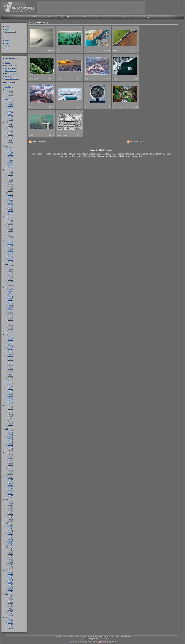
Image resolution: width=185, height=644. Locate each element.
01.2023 (10, 167)
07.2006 (10, 557)
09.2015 (10, 341)
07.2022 (10, 180)
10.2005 (10, 575)
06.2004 (10, 606)
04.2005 (10, 586)
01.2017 (10, 309)
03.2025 (10, 116)
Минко (31, 51)
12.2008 (10, 501)
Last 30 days (9, 87)
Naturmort (87, 154)
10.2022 (10, 175)
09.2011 (10, 436)
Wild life (72, 154)
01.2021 (10, 214)
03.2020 (10, 234)
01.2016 (10, 332)
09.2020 (10, 224)
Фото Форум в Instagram (109, 642)
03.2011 (10, 446)
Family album (125, 156)
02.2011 (10, 448)
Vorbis (31, 135)
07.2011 (10, 439)
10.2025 (10, 104)
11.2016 (10, 314)
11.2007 (10, 527)
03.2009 (10, 494)
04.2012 (10, 421)
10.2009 (10, 481)
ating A (8, 76)
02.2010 (10, 472)
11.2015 (10, 338)
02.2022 (10, 189)
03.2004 (10, 612)
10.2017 (10, 293)
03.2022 (10, 187)
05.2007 (10, 537)
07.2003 (10, 628)
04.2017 (10, 303)
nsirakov (60, 79)
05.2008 (10, 514)
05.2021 (10, 207)
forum (99, 17)
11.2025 (10, 102)
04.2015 (10, 350)
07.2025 (10, 109)
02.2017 (10, 307)
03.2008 (10, 517)
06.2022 (10, 182)
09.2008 (10, 507)
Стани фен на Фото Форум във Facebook (83, 642)
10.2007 (10, 528)
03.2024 (10, 140)
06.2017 (10, 300)
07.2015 (10, 345)
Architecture (97, 154)
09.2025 (10, 106)
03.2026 (10, 93)
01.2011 (10, 450)
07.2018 (10, 274)
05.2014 (10, 372)
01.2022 (10, 191)
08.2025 (10, 108)
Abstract (68, 156)
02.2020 (10, 236)
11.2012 (10, 409)
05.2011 (10, 443)
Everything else (78, 156)
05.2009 (10, 490)
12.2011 (10, 430)
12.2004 (10, 596)
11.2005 (10, 574)
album (50, 17)
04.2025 (10, 115)
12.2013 (10, 383)
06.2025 (10, 111)
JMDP (115, 51)
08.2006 (10, 555)
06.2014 (10, 370)
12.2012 (10, 407)
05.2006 (10, 561)
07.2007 (10, 534)
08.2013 (10, 390)
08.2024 (10, 131)
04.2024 (10, 138)
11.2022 (10, 173)
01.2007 (10, 544)
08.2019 (10, 249)
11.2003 (10, 621)
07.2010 (10, 463)
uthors (7, 63)
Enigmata (88, 79)
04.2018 (10, 280)
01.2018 (10, 285)
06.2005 (10, 583)
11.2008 (10, 503)
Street (33, 154)
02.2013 (10, 401)
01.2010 (10, 474)
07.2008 (10, 510)
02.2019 (10, 260)
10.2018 (10, 269)
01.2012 (10, 426)
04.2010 (10, 468)
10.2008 (10, 505)
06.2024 (10, 135)
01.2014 (10, 379)
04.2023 (10, 162)
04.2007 (10, 539)
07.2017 (10, 298)
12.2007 (10, 525)
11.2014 (10, 362)
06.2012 (10, 418)
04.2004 (10, 610)
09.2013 (10, 389)
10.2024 (10, 128)
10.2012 (10, 410)
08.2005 (10, 579)
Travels (88, 156)
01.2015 (10, 356)
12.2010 (10, 454)
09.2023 (10, 153)
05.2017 (10, 301)
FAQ (6, 48)
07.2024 (10, 133)
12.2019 (10, 242)
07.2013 (10, 392)
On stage (101, 156)
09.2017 (10, 294)
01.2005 (10, 592)
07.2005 (10, 581)
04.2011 (10, 445)
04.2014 (10, 374)
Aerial (137, 154)
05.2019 (10, 254)
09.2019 (10, 247)
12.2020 (10, 218)
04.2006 (10, 563)
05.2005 (10, 584)
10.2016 (10, 316)
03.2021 (10, 211)
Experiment (107, 154)
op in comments (11, 68)
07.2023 (10, 156)
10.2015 (10, 340)
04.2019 (10, 256)
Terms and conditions (123, 636)
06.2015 (10, 347)
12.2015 (10, 336)
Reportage (41, 154)
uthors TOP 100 (10, 65)
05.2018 (10, 278)
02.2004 (10, 613)
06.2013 (10, 394)
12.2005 (10, 572)
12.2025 (10, 100)
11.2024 (10, 126)
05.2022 (10, 184)
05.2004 (10, 608)
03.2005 (10, 588)
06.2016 (10, 323)
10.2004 (10, 599)
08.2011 (10, 438)
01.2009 (10, 497)
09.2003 (10, 624)
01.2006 (10, 568)
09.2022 (10, 176)
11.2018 (10, 267)
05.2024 (10, 136)
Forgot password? (11, 32)
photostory (132, 17)
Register (7, 29)
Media (34, 17)
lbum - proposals (11, 73)
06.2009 (10, 488)
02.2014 (10, 378)
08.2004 (10, 603)
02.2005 (10, 590)
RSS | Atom (42, 142)
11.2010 (10, 456)
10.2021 (10, 198)
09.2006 (10, 554)
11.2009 (10, 479)
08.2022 (10, 178)
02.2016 (10, 330)
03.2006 (10, 564)
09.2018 (10, 271)
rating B (83, 17)
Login (7, 26)
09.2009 (10, 483)
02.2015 (10, 354)
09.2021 (10, 200)
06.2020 (10, 229)
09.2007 (10, 530)
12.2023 (10, 148)
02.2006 (10, 566)
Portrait (49, 154)
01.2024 (10, 144)
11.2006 (10, 550)
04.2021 (10, 209)
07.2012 (10, 416)
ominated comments (12, 79)
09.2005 (10, 577)
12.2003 (10, 619)
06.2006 (10, 559)
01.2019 (10, 261)
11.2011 (10, 432)
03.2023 (10, 164)
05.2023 (10, 160)
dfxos (87, 107)
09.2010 (10, 459)
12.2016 (10, 313)
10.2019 (10, 245)
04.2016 (10, 327)
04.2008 (10, 515)
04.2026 (10, 91)
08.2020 (10, 225)
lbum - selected (10, 71)
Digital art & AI (155, 154)
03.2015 (10, 352)
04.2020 (10, 233)
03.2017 (10, 305)
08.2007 (10, 532)
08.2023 (10, 155)
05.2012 (10, 419)
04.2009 (10, 492)
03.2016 (10, 329)
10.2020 (10, 222)
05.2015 (10, 349)
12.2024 (10, 124)
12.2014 (10, 360)
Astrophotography (112, 156)
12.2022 (10, 171)
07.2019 (10, 251)
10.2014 (10, 363)
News (7, 38)
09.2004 (10, 601)
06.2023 (10, 158)
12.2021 (10, 195)
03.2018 (10, 281)
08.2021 (10, 202)
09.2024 (10, 129)
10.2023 (10, 151)
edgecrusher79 (34, 79)
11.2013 (10, 385)
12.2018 (10, 265)
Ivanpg (115, 79)
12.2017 (10, 289)
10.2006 (10, 552)
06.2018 (10, 276)
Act (164, 154)
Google (142, 142)
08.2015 (10, 343)
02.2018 (10, 283)
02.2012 (10, 425)
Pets (141, 156)
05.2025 (10, 113)
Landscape (57, 154)
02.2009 (10, 495)
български (148, 17)
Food (115, 154)
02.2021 (10, 212)
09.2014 (10, 365)
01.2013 (10, 403)
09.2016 (10, 318)
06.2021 (10, 205)
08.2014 (10, 367)
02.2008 (10, 519)
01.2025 (10, 120)
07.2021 (10, 204)
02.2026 (10, 95)
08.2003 (10, 626)
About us (8, 46)
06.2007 (10, 535)
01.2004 (10, 615)
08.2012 (10, 414)
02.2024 (10, 142)
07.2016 (10, 321)
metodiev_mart (90, 51)
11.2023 (10, 149)
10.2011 (10, 434)
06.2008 (10, 512)
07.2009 (10, 487)
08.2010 (10, 461)
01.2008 (10, 521)
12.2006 (10, 548)
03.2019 (10, 258)
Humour (135, 156)
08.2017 (10, 296)
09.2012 (10, 412)
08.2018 (10, 273)
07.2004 (10, 604)
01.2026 (10, 96)
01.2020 (10, 238)
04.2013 (10, 398)
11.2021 (10, 196)
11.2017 (10, 291)
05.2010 (10, 467)
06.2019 (10, 253)
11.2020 (10, 220)
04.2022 (10, 185)
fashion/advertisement (126, 154)
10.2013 (10, 387)
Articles (7, 40)
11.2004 (10, 597)
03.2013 (10, 399)
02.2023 (10, 165)
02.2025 (10, 118)
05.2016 (10, 325)
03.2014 (10, 376)
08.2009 (10, 485)
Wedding (145, 154)
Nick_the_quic (117, 107)
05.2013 (10, 396)
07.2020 (10, 227)
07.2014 (10, 369)
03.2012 (10, 423)
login (18, 17)
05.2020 (10, 231)
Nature (65, 154)
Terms (7, 43)
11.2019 (10, 244)
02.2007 (10, 543)
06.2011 (10, 441)
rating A (66, 17)
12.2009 (10, 478)
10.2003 (10, 623)
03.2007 (10, 541)
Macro (79, 154)
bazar (115, 17)
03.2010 (10, 470)
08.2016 (10, 320)
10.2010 (10, 458)
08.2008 (10, 508)
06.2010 (10, 465)
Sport (94, 156)
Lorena (59, 51)
